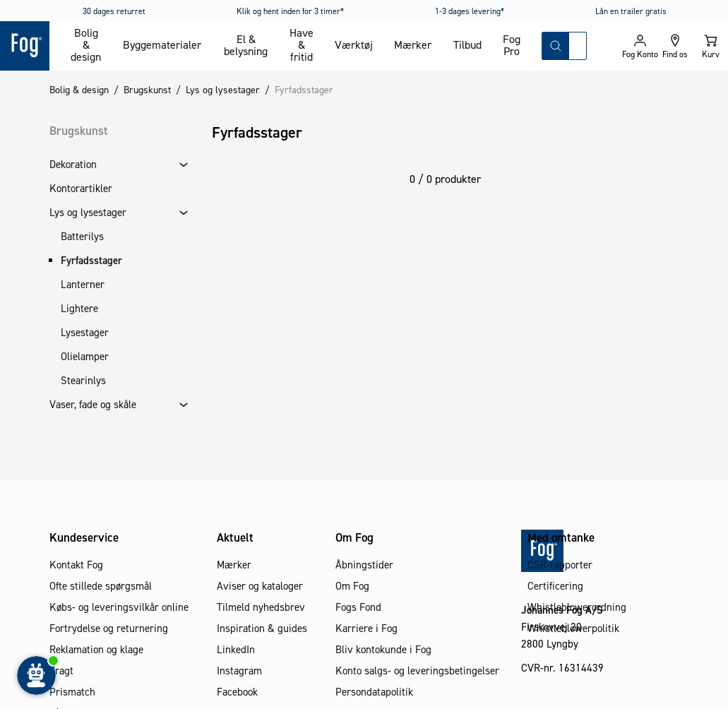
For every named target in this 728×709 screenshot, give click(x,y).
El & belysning (246, 45)
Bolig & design (86, 44)
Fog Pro (512, 45)
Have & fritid (302, 44)
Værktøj (354, 44)
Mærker (413, 44)
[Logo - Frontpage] (25, 46)
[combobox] (578, 46)
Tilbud (467, 44)
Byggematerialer (162, 44)
